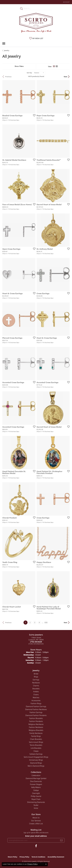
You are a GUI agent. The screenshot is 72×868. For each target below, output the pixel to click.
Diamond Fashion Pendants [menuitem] (36, 715)
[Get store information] (36, 644)
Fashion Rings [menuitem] (36, 703)
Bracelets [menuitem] (36, 689)
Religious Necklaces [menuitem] (36, 724)
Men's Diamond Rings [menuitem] (36, 766)
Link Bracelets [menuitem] (36, 748)
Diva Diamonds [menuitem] (36, 781)
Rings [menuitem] (36, 677)
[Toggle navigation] (4, 43)
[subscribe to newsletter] (61, 840)
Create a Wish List (36, 824)
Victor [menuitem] (36, 808)
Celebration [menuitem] (36, 775)
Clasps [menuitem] (36, 751)
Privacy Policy (24, 857)
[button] (66, 2)
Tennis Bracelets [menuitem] (36, 745)
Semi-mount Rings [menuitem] (36, 742)
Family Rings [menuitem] (36, 736)
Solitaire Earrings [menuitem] (36, 754)
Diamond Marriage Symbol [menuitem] (36, 778)
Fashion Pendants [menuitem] (36, 721)
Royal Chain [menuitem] (36, 799)
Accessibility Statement (56, 857)
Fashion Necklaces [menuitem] (36, 727)
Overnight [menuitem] (36, 793)
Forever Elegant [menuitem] (36, 784)
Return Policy (13, 857)
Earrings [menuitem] (36, 680)
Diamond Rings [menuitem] (36, 763)
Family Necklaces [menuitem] (36, 733)
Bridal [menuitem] (36, 674)
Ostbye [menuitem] (36, 790)
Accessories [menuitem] (36, 700)
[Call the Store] (36, 642)
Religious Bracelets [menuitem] (36, 730)
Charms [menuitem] (36, 686)
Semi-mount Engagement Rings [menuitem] (36, 757)
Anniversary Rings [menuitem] (36, 760)
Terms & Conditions (38, 857)
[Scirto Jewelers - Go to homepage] (36, 23)
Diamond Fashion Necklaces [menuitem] (36, 709)
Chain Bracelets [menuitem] (36, 739)
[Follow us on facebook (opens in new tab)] (36, 846)
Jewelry (7, 50)
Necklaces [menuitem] (36, 683)
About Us (36, 818)
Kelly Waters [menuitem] (36, 787)
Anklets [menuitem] (36, 692)
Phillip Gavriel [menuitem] (36, 796)
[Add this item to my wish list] (34, 115)
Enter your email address (36, 836)
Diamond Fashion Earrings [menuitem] (36, 706)
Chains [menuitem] (36, 695)
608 (46, 622)
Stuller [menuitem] (36, 805)
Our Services (36, 821)
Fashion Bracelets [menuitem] (36, 718)
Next (66, 77)
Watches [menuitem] (36, 698)
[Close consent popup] (46, 864)
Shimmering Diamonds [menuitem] (36, 802)
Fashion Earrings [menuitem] (36, 712)
